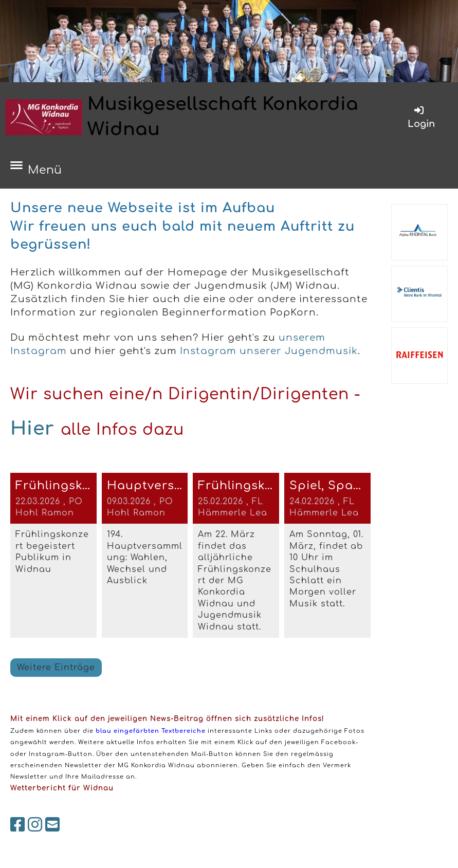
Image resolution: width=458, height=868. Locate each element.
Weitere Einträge (56, 668)
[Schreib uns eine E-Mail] (53, 825)
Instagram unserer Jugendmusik (269, 351)
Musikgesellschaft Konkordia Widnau (223, 117)
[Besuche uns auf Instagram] (35, 825)
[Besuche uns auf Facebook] (18, 825)
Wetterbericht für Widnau (62, 788)
